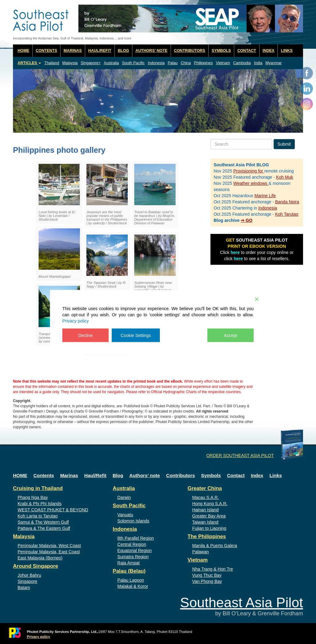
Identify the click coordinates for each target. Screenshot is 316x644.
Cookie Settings (136, 335)
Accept (231, 335)
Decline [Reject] (86, 335)
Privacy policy (76, 321)
